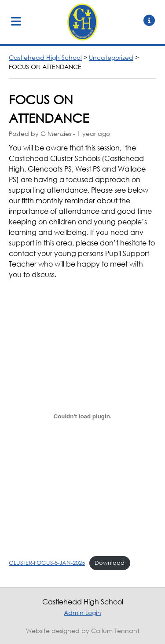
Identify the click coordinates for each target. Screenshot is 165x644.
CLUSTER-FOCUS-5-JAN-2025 (47, 563)
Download (110, 563)
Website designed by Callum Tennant (83, 631)
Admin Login (82, 613)
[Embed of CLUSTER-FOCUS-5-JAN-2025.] (82, 416)
